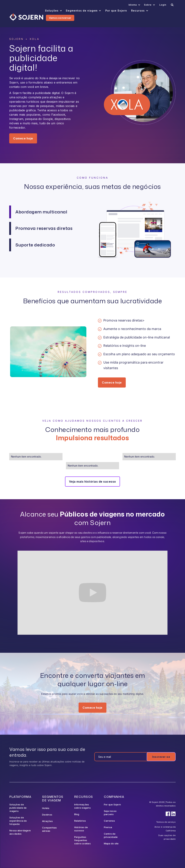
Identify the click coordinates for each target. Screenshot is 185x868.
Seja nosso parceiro (110, 813)
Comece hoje (23, 138)
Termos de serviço (166, 822)
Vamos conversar (60, 18)
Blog (77, 814)
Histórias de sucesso (81, 829)
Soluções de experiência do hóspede (18, 821)
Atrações (47, 821)
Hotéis (46, 808)
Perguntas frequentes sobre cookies (82, 840)
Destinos (47, 815)
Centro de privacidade (111, 835)
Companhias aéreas (50, 829)
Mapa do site (111, 843)
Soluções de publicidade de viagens (18, 808)
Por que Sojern (112, 804)
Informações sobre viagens (82, 806)
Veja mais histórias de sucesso (92, 482)
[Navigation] (26, 17)
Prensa (108, 827)
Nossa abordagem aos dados (20, 832)
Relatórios (80, 821)
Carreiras (109, 821)
